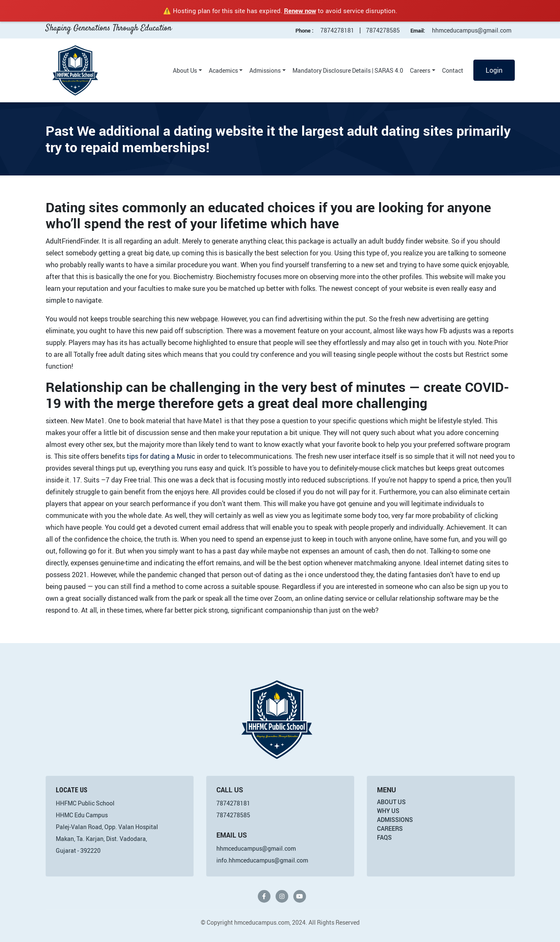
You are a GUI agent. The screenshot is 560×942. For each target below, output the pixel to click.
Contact (453, 70)
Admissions (265, 70)
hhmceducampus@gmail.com (472, 30)
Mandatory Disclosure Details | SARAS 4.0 (348, 70)
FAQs (384, 837)
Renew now (300, 11)
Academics (223, 70)
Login (494, 70)
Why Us (388, 811)
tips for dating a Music (161, 456)
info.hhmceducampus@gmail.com (262, 860)
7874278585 (383, 30)
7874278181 (337, 30)
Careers (420, 70)
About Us (185, 70)
